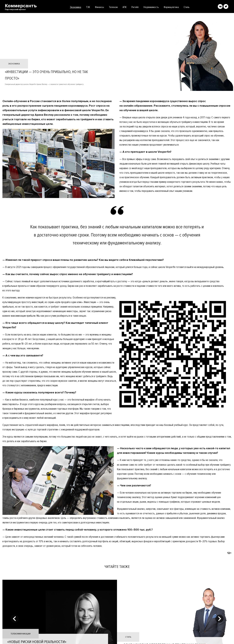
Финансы (99, 7)
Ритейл (135, 7)
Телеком (113, 7)
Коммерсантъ (21, 7)
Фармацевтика (171, 7)
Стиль (187, 7)
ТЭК (88, 7)
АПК (125, 7)
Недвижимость (151, 7)
